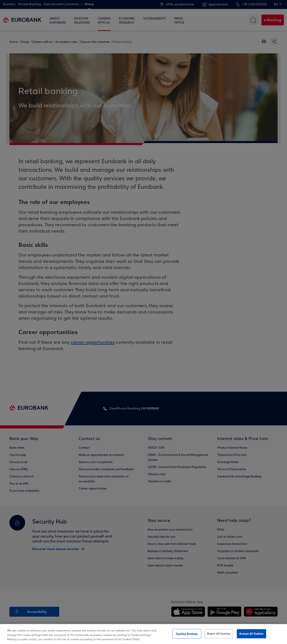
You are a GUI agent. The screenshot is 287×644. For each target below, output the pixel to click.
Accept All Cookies (251, 633)
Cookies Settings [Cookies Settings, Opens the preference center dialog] (187, 633)
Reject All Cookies (219, 633)
